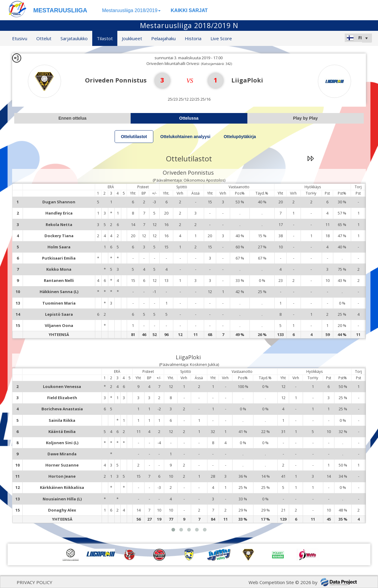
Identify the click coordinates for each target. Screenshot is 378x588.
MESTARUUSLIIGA (60, 10)
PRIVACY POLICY (34, 582)
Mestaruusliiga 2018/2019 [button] (131, 10)
